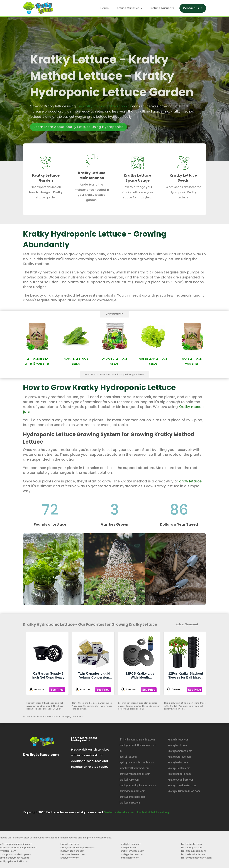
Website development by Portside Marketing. (137, 812)
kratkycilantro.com (179, 768)
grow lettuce (190, 481)
